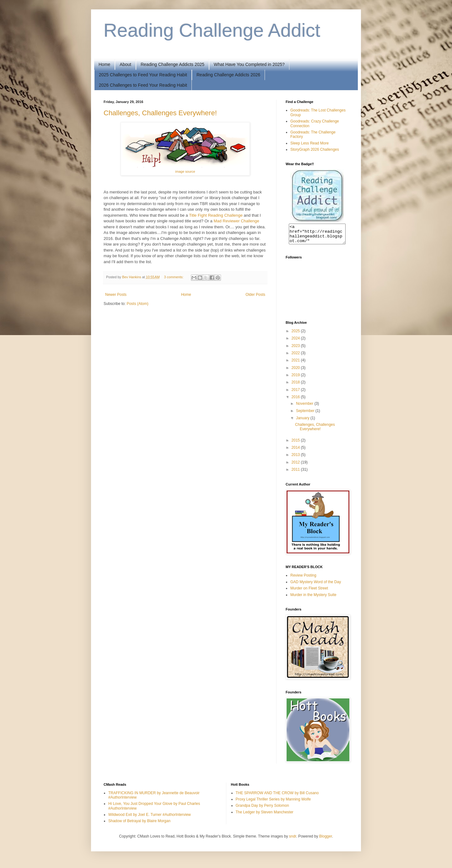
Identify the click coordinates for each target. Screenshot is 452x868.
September (306, 415)
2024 (296, 342)
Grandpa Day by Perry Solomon (262, 809)
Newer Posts (116, 295)
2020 (296, 372)
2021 (296, 364)
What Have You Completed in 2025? (249, 64)
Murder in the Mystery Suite (313, 599)
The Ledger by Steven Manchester (265, 816)
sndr (293, 840)
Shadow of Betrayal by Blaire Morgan (139, 825)
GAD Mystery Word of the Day (316, 586)
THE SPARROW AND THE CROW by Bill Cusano (277, 797)
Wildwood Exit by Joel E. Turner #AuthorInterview (150, 818)
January (303, 422)
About (125, 64)
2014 (296, 451)
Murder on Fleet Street (309, 592)
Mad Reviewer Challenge (236, 221)
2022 (296, 357)
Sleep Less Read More (309, 143)
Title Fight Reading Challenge (216, 215)
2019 (296, 379)
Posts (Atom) (137, 304)
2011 (296, 473)
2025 (296, 335)
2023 (296, 350)
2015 (296, 444)
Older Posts (255, 295)
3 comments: (174, 277)
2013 (296, 458)
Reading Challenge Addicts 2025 (172, 64)
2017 (296, 393)
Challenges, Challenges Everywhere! (160, 113)
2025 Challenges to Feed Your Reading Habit (143, 75)
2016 (296, 401)
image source (185, 171)
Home (104, 64)
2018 (296, 386)
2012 (296, 466)
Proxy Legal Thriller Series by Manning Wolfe (273, 803)
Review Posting (303, 579)
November (305, 407)
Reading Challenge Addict (212, 30)
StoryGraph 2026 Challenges (315, 149)
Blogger (326, 840)
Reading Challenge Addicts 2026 (228, 75)
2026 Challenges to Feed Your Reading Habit (143, 85)
